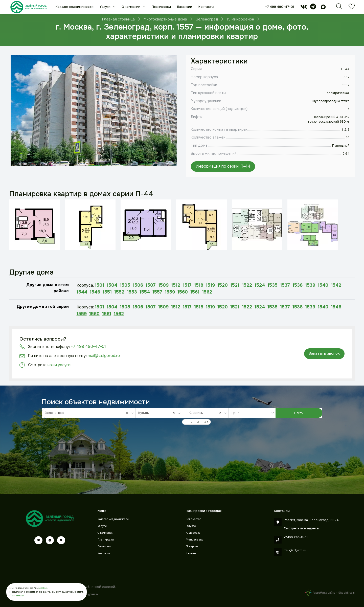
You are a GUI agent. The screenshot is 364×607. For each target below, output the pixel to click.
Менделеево (194, 540)
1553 (132, 292)
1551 (107, 292)
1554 (145, 292)
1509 (163, 285)
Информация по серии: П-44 (223, 166)
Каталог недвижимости (75, 7)
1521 (235, 285)
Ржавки (191, 553)
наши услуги (59, 365)
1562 (207, 292)
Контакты (206, 7)
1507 (151, 285)
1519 (210, 285)
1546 (95, 292)
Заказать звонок (324, 353)
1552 (119, 292)
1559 (170, 292)
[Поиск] (339, 8)
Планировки (161, 7)
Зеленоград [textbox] (88, 413)
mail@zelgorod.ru (104, 356)
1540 (323, 285)
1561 (195, 292)
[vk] (304, 8)
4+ (206, 422)
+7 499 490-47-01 (280, 7)
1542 (336, 285)
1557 (157, 292)
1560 (183, 292)
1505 (125, 285)
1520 (223, 285)
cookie (43, 588)
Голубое (191, 526)
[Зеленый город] (28, 7)
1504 (112, 285)
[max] (323, 8)
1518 (199, 285)
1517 (187, 285)
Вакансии (185, 7)
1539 (310, 285)
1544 (82, 292)
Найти (299, 413)
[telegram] (313, 8)
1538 (298, 285)
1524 (260, 285)
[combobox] (89, 413)
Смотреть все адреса (301, 528)
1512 (176, 285)
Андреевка (193, 533)
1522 (247, 285)
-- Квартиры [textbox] (204, 413)
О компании (131, 7)
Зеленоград (194, 519)
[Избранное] (352, 8)
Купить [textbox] (158, 413)
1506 (138, 285)
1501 (99, 285)
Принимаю (16, 595)
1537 (285, 285)
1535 (272, 285)
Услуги (106, 7)
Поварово (192, 546)
